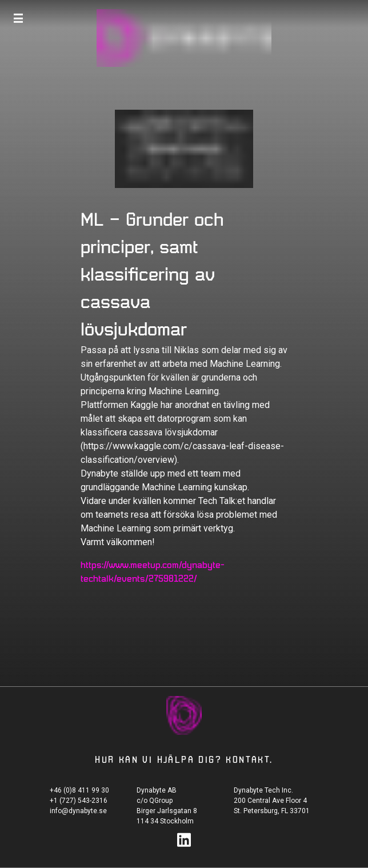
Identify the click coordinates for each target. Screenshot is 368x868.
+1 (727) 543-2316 (79, 801)
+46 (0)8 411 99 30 (79, 790)
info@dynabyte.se (78, 811)
